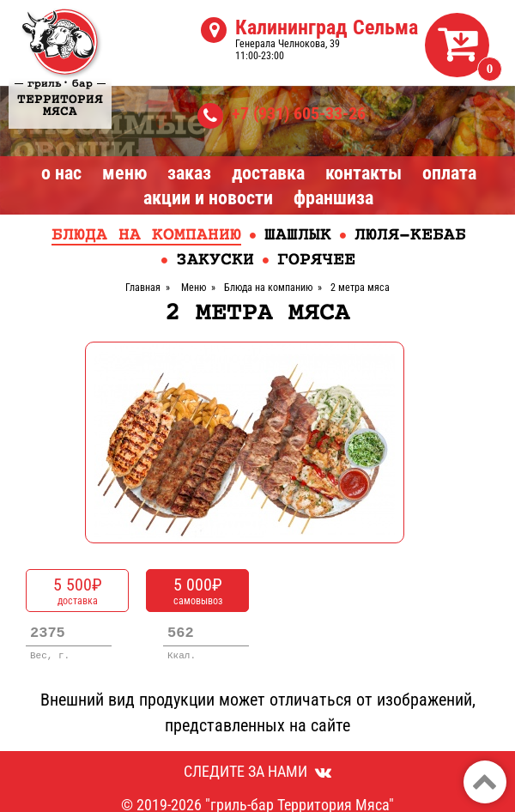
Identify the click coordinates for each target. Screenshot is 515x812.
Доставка (268, 173)
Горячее (316, 261)
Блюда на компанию (146, 236)
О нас (61, 173)
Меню (124, 173)
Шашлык (298, 236)
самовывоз (197, 591)
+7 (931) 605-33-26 (299, 113)
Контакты (364, 173)
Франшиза (333, 198)
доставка (77, 591)
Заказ (189, 173)
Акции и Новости (208, 198)
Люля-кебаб (410, 236)
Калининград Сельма (327, 27)
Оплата (449, 173)
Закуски (215, 261)
